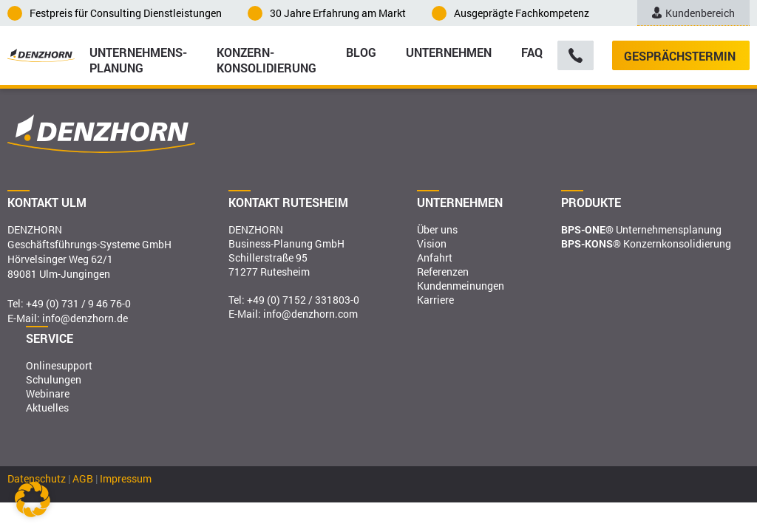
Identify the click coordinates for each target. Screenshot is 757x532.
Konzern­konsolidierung (267, 59)
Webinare (48, 393)
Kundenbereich (693, 13)
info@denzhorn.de (85, 318)
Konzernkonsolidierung (646, 243)
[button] (33, 499)
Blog (361, 52)
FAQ (532, 52)
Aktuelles (47, 407)
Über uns (437, 229)
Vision (432, 243)
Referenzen (443, 272)
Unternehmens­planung (138, 59)
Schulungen (54, 379)
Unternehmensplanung (641, 229)
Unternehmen (449, 52)
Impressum (126, 478)
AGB (83, 478)
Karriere (435, 300)
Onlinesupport (59, 365)
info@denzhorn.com (310, 314)
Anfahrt (435, 258)
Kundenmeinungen (461, 286)
